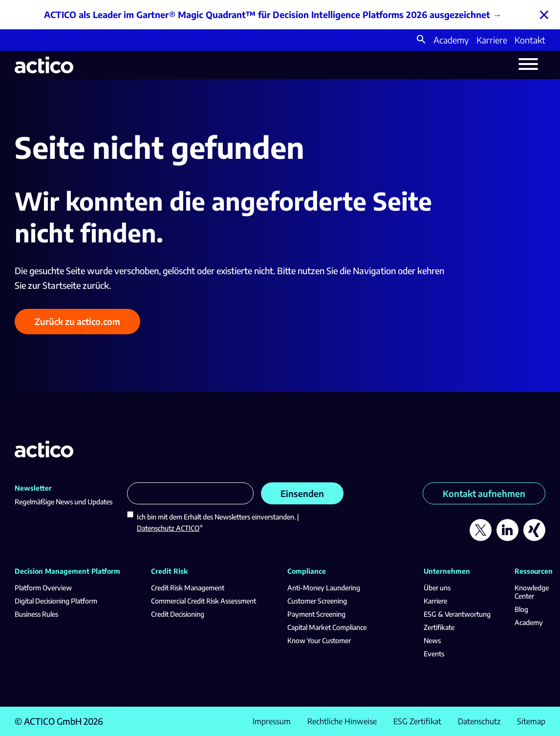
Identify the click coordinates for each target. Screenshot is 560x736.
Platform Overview (43, 588)
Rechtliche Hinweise (342, 721)
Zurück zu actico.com (77, 321)
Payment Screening (316, 614)
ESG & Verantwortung (457, 614)
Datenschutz (479, 721)
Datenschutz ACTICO (168, 528)
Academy (451, 40)
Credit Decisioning (178, 614)
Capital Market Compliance (327, 627)
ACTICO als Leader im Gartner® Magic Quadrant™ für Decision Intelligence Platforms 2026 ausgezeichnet (267, 14)
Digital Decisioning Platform (56, 601)
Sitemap (531, 721)
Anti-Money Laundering (324, 588)
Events (434, 654)
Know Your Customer (319, 640)
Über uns (437, 588)
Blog (521, 609)
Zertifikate (439, 627)
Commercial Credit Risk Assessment (204, 601)
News (432, 640)
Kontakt (530, 40)
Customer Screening (317, 601)
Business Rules (36, 614)
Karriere (492, 40)
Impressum (272, 721)
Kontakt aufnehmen (484, 493)
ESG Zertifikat (417, 721)
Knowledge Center (532, 592)
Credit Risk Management (188, 588)
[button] (421, 40)
